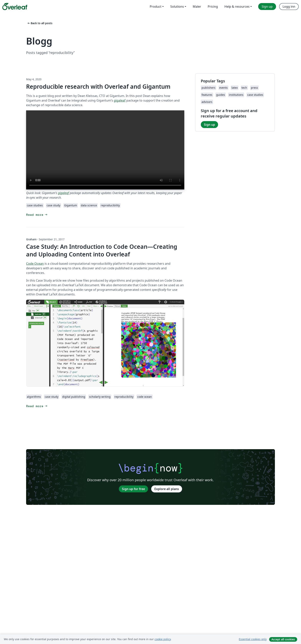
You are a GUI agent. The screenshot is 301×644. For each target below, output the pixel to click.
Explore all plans (167, 489)
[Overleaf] (15, 7)
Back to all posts (40, 23)
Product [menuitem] (156, 7)
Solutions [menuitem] (177, 7)
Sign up (209, 125)
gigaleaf (120, 100)
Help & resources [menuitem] (237, 7)
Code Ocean (35, 264)
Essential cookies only (253, 639)
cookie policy (163, 639)
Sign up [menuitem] (267, 7)
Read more (37, 215)
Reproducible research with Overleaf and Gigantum (98, 86)
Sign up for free (133, 489)
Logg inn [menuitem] (289, 7)
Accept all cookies (283, 639)
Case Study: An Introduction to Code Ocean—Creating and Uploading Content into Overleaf (102, 250)
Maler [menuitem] (197, 7)
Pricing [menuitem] (213, 7)
